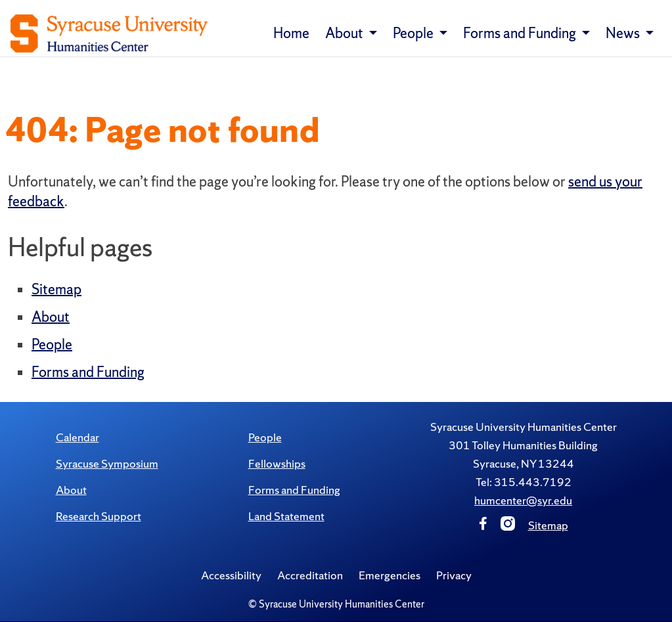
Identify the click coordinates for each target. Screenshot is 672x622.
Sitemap (56, 289)
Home (291, 33)
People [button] (414, 33)
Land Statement (286, 516)
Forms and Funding (88, 372)
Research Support (99, 516)
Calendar (78, 437)
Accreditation (310, 575)
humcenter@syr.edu (523, 500)
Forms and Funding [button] (521, 33)
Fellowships (277, 463)
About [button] (346, 33)
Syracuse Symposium (107, 463)
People (52, 344)
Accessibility (231, 575)
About (51, 317)
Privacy (454, 575)
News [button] (624, 33)
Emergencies (390, 575)
